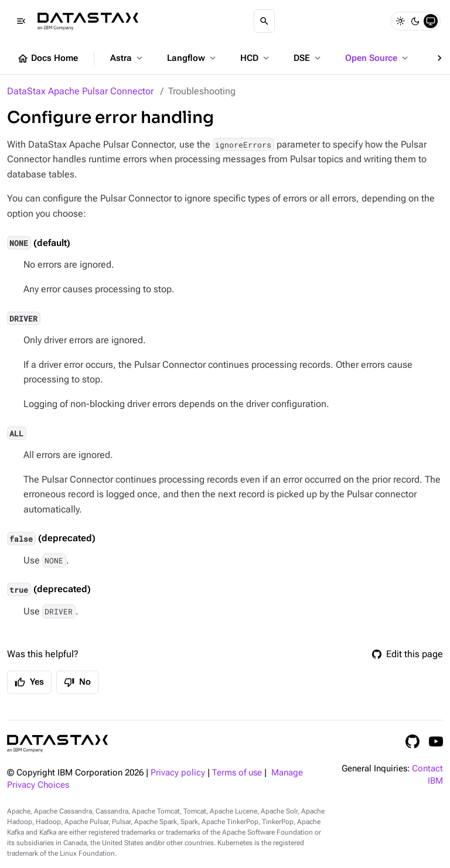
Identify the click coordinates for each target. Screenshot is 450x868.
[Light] (400, 21)
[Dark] (415, 21)
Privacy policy (178, 773)
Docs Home (47, 59)
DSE (308, 58)
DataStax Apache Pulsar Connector (80, 91)
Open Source (378, 58)
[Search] (264, 21)
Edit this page (408, 654)
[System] (431, 21)
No (77, 682)
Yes (29, 682)
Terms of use (237, 773)
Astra (127, 58)
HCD (256, 58)
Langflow (192, 58)
